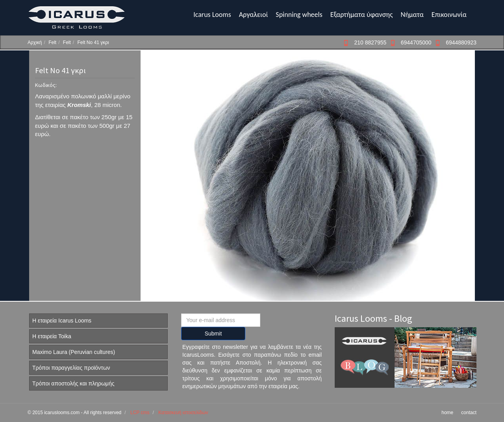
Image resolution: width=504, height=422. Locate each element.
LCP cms (140, 413)
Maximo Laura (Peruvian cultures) (74, 352)
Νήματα (412, 15)
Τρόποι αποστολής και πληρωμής (73, 383)
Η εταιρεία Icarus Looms (62, 321)
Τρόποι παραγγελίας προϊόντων (71, 368)
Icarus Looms (212, 15)
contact (469, 413)
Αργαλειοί (254, 15)
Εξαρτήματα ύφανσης (362, 15)
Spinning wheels (299, 15)
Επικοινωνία (449, 15)
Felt (52, 42)
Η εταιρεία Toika (52, 336)
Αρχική (35, 42)
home (447, 413)
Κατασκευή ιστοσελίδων (183, 413)
